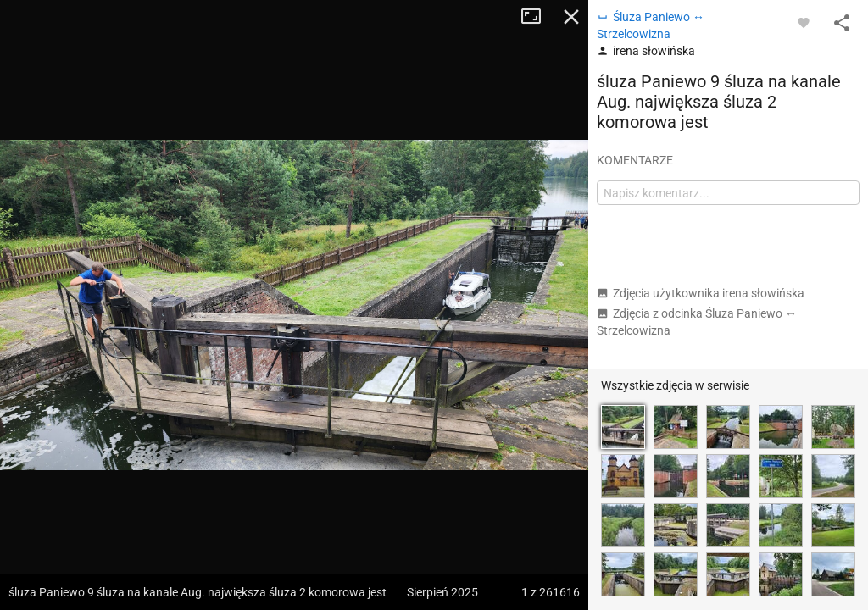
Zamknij (571, 17)
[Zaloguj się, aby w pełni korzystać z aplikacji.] (804, 22)
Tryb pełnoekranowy (537, 17)
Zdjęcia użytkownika (701, 293)
